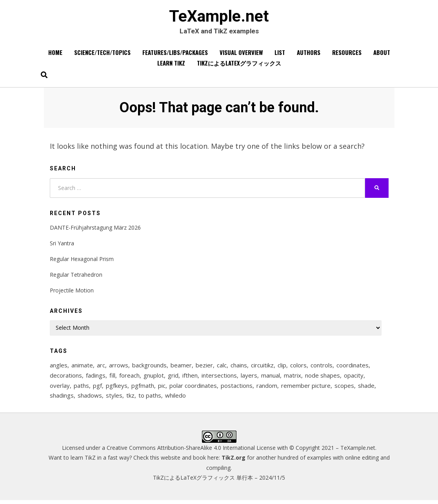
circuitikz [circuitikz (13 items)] (262, 367)
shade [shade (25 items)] (366, 389)
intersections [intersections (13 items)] (219, 378)
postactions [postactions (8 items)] (237, 389)
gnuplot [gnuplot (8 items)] (154, 378)
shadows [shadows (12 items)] (90, 399)
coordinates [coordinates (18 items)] (353, 367)
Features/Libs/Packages (175, 55)
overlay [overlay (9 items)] (60, 389)
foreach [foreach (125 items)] (129, 378)
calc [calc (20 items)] (222, 367)
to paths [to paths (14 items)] (150, 399)
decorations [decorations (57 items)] (66, 378)
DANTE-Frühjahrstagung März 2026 (95, 229)
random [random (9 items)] (267, 389)
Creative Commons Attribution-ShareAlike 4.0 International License (191, 452)
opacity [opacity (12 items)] (354, 378)
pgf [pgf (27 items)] (97, 389)
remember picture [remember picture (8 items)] (306, 389)
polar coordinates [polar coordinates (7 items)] (193, 389)
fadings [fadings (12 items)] (96, 378)
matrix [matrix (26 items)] (293, 378)
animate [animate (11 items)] (82, 367)
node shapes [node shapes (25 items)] (323, 378)
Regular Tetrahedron (76, 277)
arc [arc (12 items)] (101, 367)
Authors (309, 55)
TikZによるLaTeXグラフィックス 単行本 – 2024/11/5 (219, 481)
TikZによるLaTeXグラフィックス (239, 65)
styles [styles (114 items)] (114, 399)
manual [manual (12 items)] (271, 378)
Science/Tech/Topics (102, 55)
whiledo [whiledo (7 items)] (175, 399)
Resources (347, 55)
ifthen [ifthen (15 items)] (190, 378)
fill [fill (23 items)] (112, 378)
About (382, 55)
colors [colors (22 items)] (298, 367)
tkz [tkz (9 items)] (130, 399)
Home (55, 55)
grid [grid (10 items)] (173, 378)
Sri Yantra (62, 245)
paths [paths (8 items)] (81, 389)
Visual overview (241, 55)
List (280, 55)
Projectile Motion (72, 293)
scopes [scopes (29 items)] (344, 389)
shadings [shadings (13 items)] (62, 399)
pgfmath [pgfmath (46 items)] (143, 389)
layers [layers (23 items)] (249, 378)
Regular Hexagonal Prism (82, 261)
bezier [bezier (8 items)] (204, 367)
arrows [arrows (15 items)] (119, 367)
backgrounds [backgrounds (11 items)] (149, 367)
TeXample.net (219, 17)
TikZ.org (234, 461)
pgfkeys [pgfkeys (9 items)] (117, 389)
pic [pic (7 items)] (162, 389)
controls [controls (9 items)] (322, 367)
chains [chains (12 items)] (239, 367)
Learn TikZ (171, 65)
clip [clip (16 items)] (282, 367)
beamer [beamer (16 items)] (181, 367)
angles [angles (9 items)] (59, 367)
